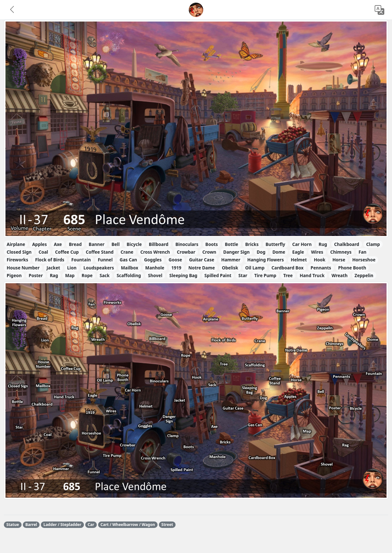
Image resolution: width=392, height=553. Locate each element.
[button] (13, 10)
